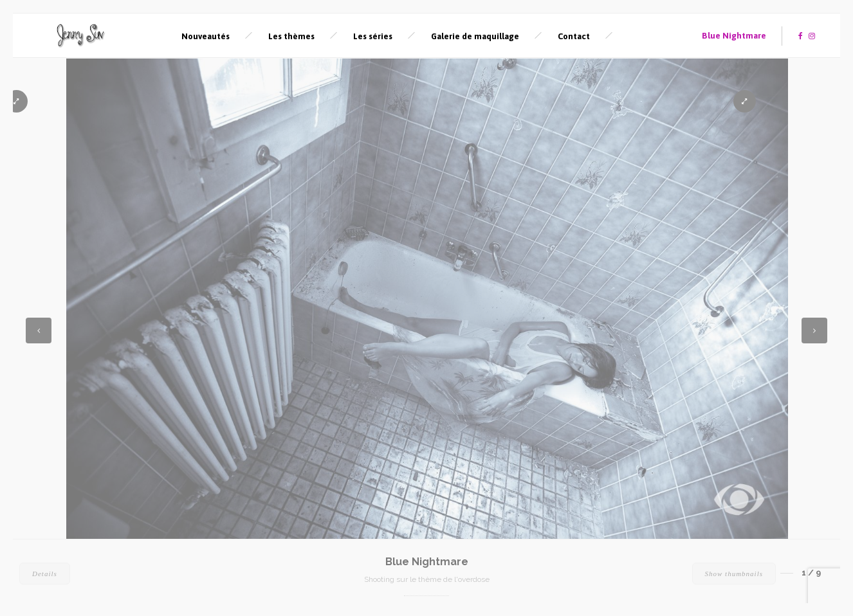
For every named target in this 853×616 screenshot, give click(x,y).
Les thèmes (291, 36)
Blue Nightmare (734, 36)
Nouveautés (206, 36)
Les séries (373, 36)
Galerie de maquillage (475, 36)
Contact (574, 36)
